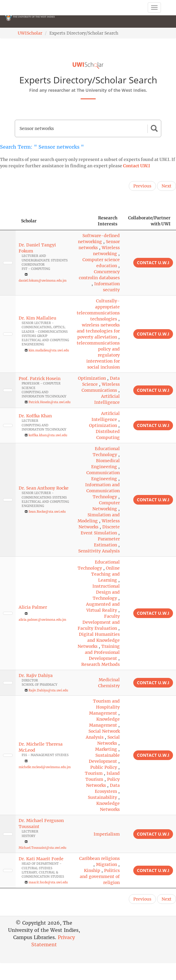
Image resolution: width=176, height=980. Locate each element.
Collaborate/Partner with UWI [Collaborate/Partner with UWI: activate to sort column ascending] (149, 221)
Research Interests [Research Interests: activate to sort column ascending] (108, 221)
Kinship (92, 870)
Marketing (106, 749)
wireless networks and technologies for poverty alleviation (98, 331)
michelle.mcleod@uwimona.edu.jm (45, 767)
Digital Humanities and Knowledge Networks (99, 640)
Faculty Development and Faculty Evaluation (99, 622)
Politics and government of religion (100, 876)
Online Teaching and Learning (105, 574)
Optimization (92, 378)
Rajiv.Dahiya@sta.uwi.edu (48, 690)
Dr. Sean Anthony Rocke (44, 488)
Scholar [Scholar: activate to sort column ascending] (29, 221)
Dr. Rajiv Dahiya (36, 675)
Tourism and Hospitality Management (104, 707)
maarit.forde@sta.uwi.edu (48, 882)
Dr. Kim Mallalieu (37, 318)
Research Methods (100, 664)
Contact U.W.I (137, 166)
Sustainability (102, 797)
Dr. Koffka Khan (35, 416)
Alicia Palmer (33, 607)
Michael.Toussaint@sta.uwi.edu (42, 848)
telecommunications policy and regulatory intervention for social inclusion (98, 355)
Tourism (94, 773)
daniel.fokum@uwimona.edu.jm (43, 281)
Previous (142, 186)
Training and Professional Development (102, 652)
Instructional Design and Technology (106, 592)
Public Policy (104, 767)
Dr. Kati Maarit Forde (41, 859)
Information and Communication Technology (102, 491)
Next (167, 186)
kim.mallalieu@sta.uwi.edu (49, 350)
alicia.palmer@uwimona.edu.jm (42, 620)
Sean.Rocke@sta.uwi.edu (47, 512)
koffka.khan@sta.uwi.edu (48, 435)
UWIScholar (30, 33)
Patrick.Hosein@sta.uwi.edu (49, 402)
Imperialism (107, 834)
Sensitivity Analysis (99, 551)
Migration (107, 864)
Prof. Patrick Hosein (40, 379)
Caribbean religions (99, 858)
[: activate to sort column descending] (8, 221)
